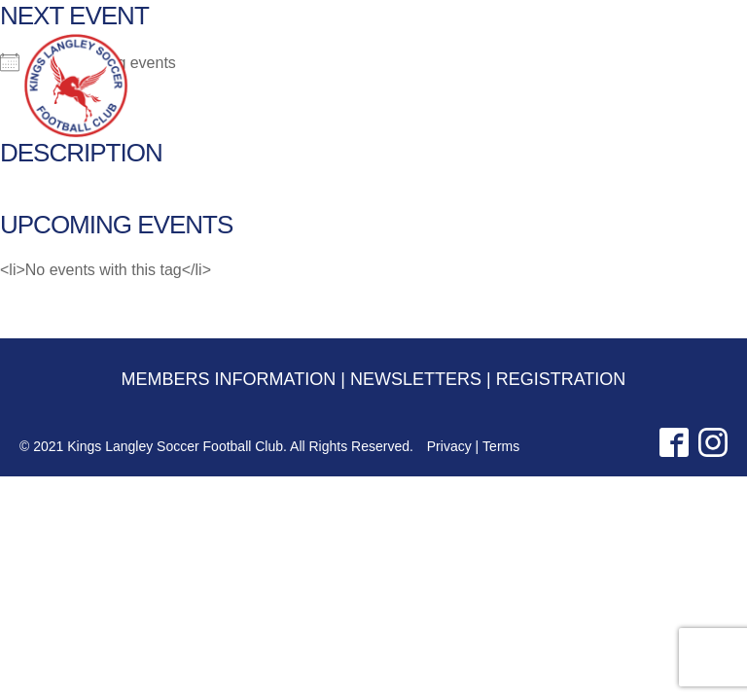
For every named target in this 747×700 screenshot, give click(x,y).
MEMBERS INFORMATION (485, 21)
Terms (501, 446)
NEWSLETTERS (600, 21)
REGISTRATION (688, 21)
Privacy (449, 446)
